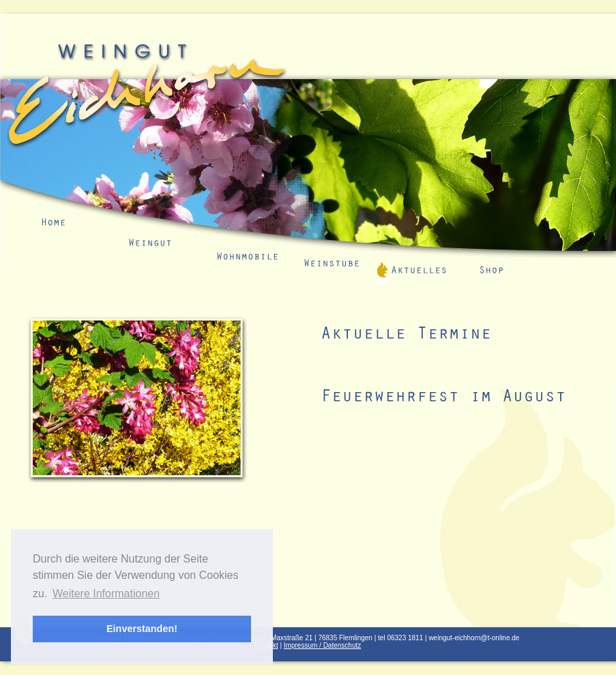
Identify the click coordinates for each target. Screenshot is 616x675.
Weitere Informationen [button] (106, 594)
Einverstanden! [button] (142, 629)
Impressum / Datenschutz (322, 645)
